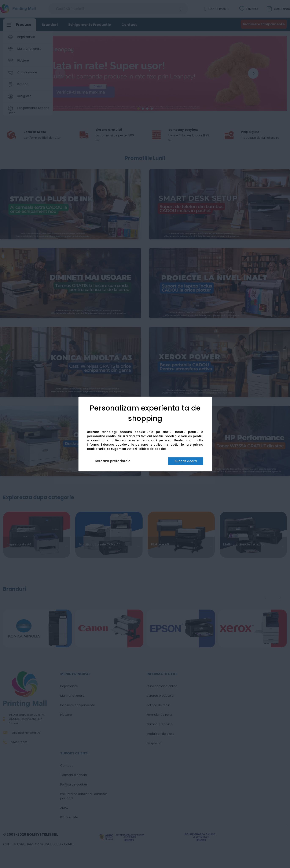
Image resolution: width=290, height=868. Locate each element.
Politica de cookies (152, 449)
